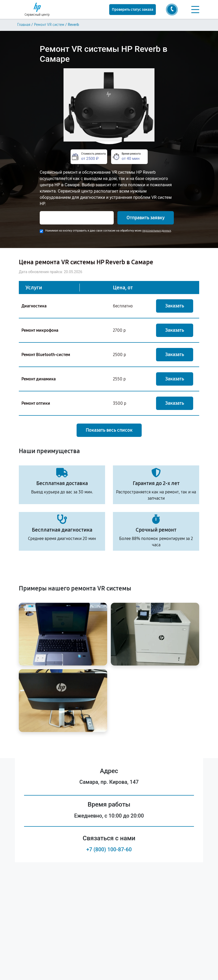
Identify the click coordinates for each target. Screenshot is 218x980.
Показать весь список (109, 430)
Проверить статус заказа (133, 10)
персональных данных (157, 231)
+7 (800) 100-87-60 (109, 849)
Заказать (175, 306)
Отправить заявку (146, 218)
